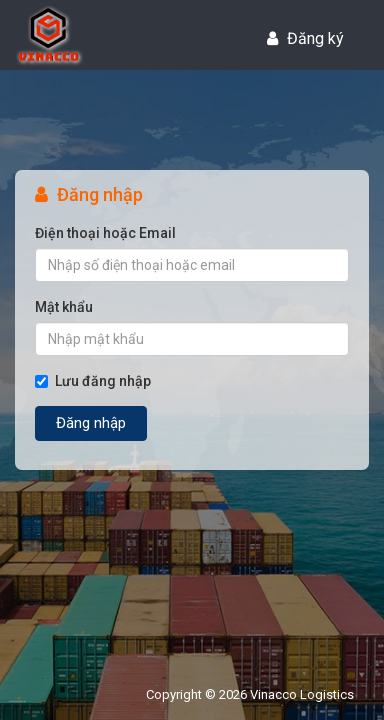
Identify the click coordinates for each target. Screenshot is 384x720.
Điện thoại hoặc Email (105, 233)
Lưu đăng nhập (93, 381)
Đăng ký (305, 38)
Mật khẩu (64, 307)
